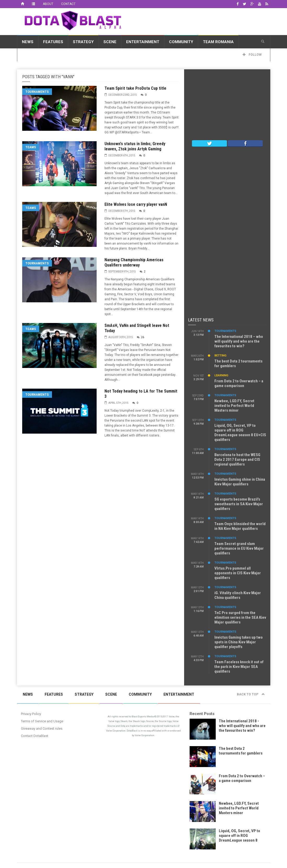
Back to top (251, 694)
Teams (31, 147)
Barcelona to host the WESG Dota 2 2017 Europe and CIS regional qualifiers (237, 459)
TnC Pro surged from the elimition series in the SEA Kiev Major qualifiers (240, 617)
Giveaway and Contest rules (42, 728)
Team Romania (218, 42)
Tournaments (37, 92)
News (28, 42)
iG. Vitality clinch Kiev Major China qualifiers (238, 595)
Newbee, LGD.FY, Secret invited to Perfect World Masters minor (234, 406)
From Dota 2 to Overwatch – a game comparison (239, 383)
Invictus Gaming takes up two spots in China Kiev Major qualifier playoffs (239, 642)
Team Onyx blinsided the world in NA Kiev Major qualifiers (240, 526)
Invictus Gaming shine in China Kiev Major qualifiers (240, 482)
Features (53, 42)
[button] (263, 42)
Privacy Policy (31, 714)
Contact (68, 4)
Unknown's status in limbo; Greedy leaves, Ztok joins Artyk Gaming (135, 146)
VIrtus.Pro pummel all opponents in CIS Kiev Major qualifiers (238, 573)
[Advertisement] (227, 106)
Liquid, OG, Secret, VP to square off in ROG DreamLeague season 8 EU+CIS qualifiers (240, 433)
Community (181, 42)
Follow (252, 55)
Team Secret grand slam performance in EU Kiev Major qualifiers (239, 548)
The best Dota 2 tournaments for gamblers (241, 751)
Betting (220, 356)
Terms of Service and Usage (42, 721)
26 (143, 337)
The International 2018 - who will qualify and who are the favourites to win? (242, 726)
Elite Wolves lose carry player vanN (136, 204)
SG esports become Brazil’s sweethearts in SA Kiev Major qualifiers (239, 504)
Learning (221, 375)
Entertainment (143, 42)
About (48, 4)
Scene (110, 42)
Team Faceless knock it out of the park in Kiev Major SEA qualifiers (239, 667)
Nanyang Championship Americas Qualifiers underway (134, 262)
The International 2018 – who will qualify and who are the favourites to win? (239, 341)
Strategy (83, 42)
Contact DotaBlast (35, 736)
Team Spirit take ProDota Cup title (135, 88)
